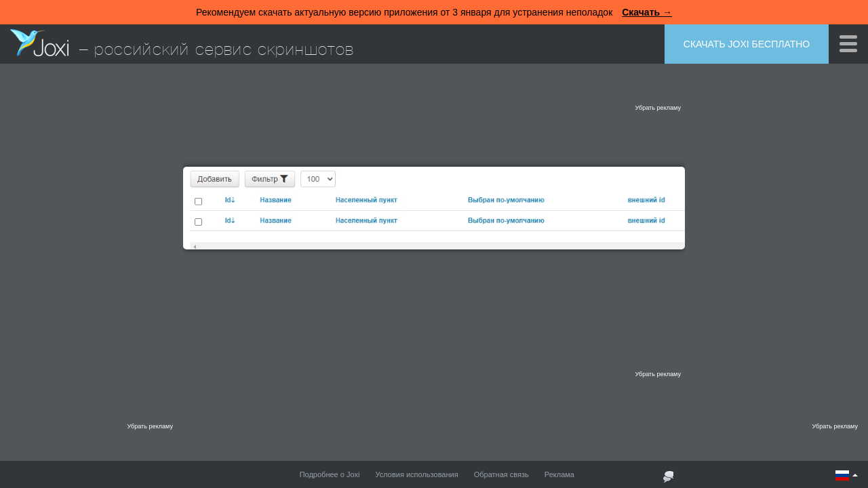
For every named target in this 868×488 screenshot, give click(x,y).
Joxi (39, 43)
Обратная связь (501, 474)
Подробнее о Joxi (330, 474)
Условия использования (417, 474)
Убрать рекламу (658, 108)
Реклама (559, 474)
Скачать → (647, 12)
